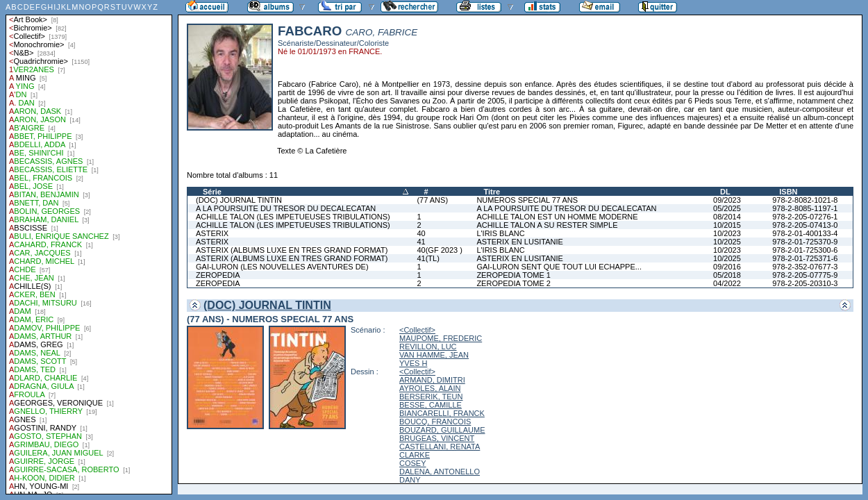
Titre (492, 192)
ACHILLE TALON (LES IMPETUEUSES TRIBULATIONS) (293, 217)
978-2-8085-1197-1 (805, 208)
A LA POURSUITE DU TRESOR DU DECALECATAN (286, 208)
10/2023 (727, 233)
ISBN (788, 192)
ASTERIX (212, 233)
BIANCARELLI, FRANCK (442, 413)
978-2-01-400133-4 (805, 233)
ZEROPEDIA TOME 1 (514, 275)
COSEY (413, 463)
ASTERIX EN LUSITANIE (520, 242)
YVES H (413, 363)
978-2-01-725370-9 (805, 242)
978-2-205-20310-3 (805, 283)
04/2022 (727, 283)
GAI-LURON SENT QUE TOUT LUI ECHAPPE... (559, 267)
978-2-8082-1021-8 (805, 200)
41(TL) (428, 258)
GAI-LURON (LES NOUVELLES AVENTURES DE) (282, 267)
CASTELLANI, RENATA (440, 447)
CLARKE (415, 455)
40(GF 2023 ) (439, 250)
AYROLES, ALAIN (430, 388)
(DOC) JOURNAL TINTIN (239, 200)
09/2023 (727, 200)
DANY (410, 480)
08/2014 (727, 217)
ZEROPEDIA (218, 275)
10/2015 (727, 225)
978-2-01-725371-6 (805, 258)
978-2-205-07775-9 (805, 275)
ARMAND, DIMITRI (432, 380)
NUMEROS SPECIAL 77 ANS (527, 200)
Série (212, 192)
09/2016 (727, 267)
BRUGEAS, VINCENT (437, 438)
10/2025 (727, 242)
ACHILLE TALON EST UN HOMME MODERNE (557, 217)
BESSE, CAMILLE (431, 405)
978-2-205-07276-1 (805, 217)
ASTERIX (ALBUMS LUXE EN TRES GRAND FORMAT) (292, 250)
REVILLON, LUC (428, 347)
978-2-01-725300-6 (805, 250)
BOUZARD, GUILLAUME (442, 430)
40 (421, 233)
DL (725, 192)
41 (421, 242)
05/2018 (727, 275)
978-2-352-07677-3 (805, 267)
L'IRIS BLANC (500, 233)
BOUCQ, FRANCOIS (435, 422)
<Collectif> (417, 330)
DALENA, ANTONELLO (440, 472)
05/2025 (727, 208)
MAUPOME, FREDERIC (441, 338)
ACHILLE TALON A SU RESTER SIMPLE (547, 225)
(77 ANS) (432, 200)
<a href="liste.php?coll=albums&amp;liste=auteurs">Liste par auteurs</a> (89, 247)
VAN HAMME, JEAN (434, 355)
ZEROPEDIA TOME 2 (514, 283)
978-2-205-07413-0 (805, 225)
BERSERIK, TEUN (431, 397)
